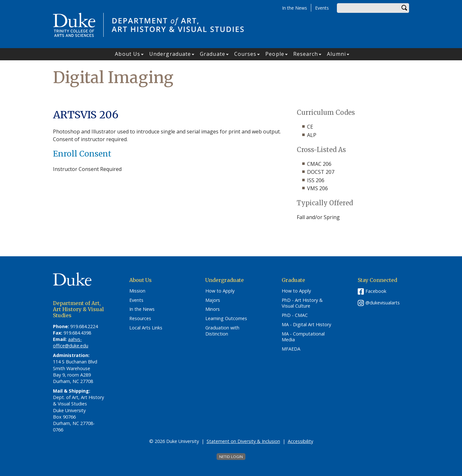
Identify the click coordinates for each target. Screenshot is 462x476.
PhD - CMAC (295, 315)
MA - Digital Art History (306, 325)
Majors (213, 300)
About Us (128, 54)
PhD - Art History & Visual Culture (302, 303)
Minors (213, 309)
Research (306, 54)
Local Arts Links (146, 328)
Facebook (376, 291)
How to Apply (220, 291)
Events (322, 8)
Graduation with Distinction (222, 331)
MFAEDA (291, 349)
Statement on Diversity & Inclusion (243, 441)
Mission (137, 291)
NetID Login (231, 457)
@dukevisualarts (383, 303)
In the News (295, 8)
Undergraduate (170, 54)
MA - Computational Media (303, 337)
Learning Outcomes (226, 319)
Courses (245, 54)
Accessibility (300, 441)
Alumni (336, 54)
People (275, 54)
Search (404, 8)
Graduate (213, 54)
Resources (140, 319)
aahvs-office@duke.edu (71, 342)
